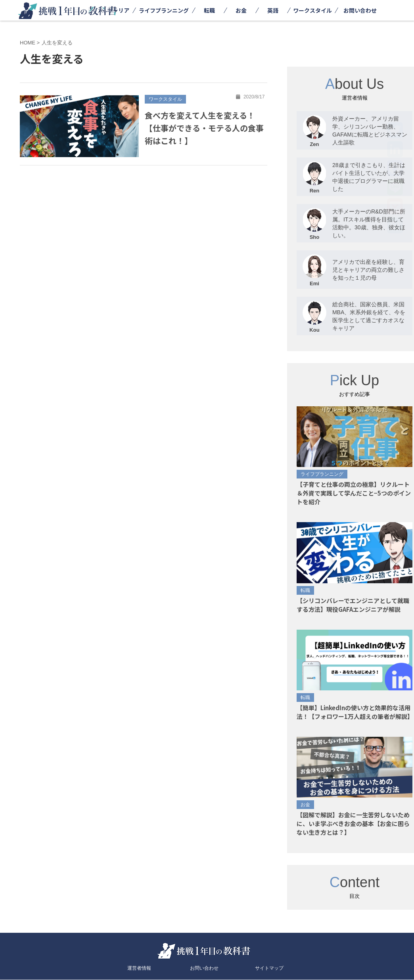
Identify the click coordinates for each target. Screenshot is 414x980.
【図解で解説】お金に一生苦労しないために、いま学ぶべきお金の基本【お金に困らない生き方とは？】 (353, 823)
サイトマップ (269, 968)
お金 (241, 10)
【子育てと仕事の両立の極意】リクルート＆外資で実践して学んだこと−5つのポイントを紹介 (354, 493)
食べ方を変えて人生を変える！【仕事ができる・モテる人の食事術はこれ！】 (204, 128)
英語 (273, 10)
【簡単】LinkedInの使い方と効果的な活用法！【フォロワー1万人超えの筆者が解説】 (355, 712)
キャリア (118, 10)
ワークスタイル (312, 10)
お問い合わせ (360, 10)
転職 (209, 10)
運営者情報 (139, 968)
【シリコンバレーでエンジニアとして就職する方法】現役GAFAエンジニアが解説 (353, 605)
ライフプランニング (164, 10)
